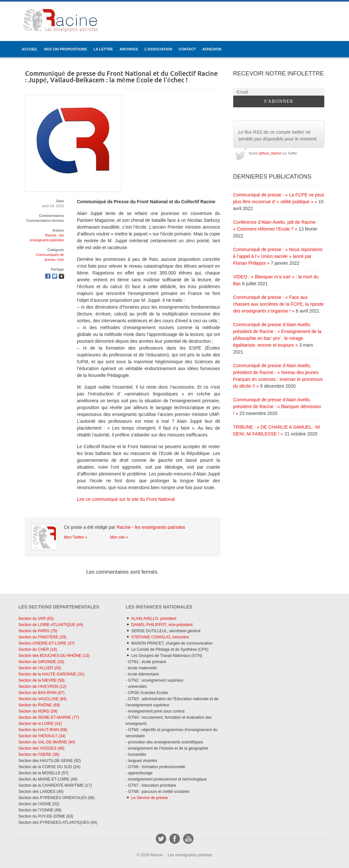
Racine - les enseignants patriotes (151, 527)
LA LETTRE (103, 49)
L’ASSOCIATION (158, 49)
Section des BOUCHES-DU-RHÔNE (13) (54, 656)
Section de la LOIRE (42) (40, 724)
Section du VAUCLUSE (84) (43, 699)
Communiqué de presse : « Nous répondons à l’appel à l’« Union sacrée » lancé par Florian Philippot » (278, 256)
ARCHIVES (129, 49)
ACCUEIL (30, 49)
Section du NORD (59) (38, 711)
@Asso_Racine (270, 153)
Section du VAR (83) (36, 619)
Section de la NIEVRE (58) (42, 680)
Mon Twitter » (76, 537)
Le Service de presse (147, 798)
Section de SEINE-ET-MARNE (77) (49, 717)
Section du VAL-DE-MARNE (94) (47, 742)
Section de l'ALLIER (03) (40, 668)
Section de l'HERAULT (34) (42, 736)
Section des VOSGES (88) (41, 748)
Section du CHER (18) (38, 649)
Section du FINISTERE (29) (42, 637)
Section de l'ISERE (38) (39, 754)
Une (60, 260)
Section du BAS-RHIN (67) (42, 693)
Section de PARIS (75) (38, 631)
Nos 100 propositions (65, 49)
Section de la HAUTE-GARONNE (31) (52, 674)
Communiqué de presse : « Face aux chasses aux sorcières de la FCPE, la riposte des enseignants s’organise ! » (279, 304)
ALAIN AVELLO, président (151, 619)
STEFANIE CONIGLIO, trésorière (157, 637)
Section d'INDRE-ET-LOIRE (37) (47, 643)
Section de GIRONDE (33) (41, 662)
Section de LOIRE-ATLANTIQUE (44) (51, 625)
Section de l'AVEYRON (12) (42, 687)
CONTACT (187, 49)
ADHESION (212, 49)
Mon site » (119, 537)
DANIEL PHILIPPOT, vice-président (159, 625)
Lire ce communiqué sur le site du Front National (126, 499)
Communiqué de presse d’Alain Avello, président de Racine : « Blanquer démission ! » (277, 407)
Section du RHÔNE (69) (39, 705)
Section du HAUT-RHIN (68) (43, 730)
